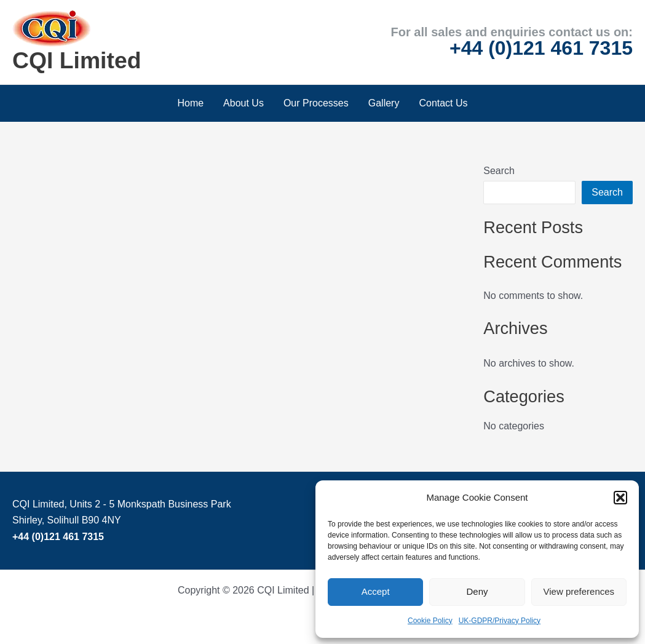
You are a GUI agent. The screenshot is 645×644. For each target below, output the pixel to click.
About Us (243, 103)
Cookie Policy (430, 621)
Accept (376, 591)
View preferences (579, 591)
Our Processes (316, 103)
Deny (477, 591)
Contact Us (443, 103)
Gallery (384, 103)
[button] (620, 498)
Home (190, 103)
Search (499, 171)
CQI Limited (77, 60)
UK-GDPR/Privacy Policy (500, 621)
